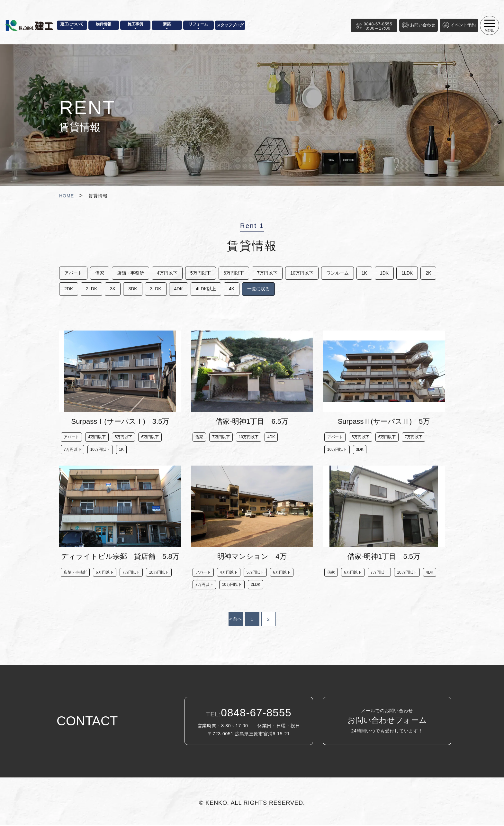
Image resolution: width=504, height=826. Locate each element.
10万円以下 (306, 273)
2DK (88, 289)
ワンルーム (343, 273)
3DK (154, 289)
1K (370, 273)
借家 (100, 273)
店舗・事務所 (132, 273)
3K (133, 289)
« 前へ (236, 620)
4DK (201, 289)
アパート (73, 273)
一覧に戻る (283, 289)
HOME (67, 196)
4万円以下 (169, 273)
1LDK (414, 273)
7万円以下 (271, 273)
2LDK (111, 289)
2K (67, 289)
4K (255, 289)
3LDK (177, 289)
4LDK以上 (229, 289)
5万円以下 (203, 273)
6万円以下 (237, 273)
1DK (391, 273)
